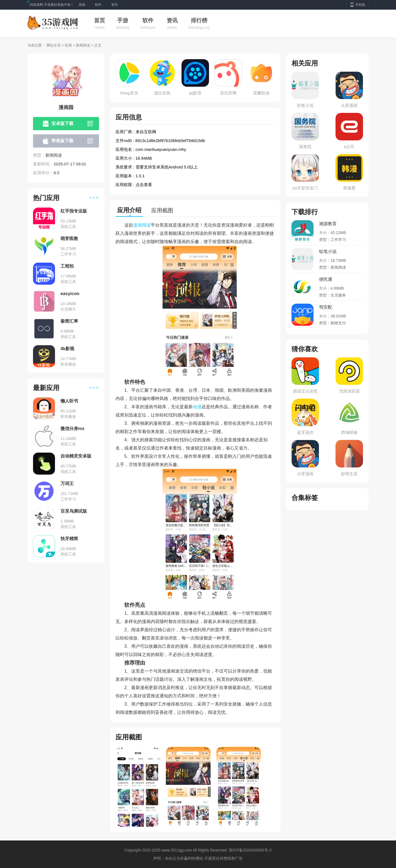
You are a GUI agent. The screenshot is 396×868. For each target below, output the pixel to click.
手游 (123, 20)
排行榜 (199, 20)
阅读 (146, 225)
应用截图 (162, 210)
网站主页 (54, 45)
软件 (148, 20)
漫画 (137, 225)
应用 (68, 45)
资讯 (172, 20)
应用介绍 (129, 210)
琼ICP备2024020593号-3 (250, 850)
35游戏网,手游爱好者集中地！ (52, 5)
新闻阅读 (83, 45)
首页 (100, 20)
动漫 (197, 407)
